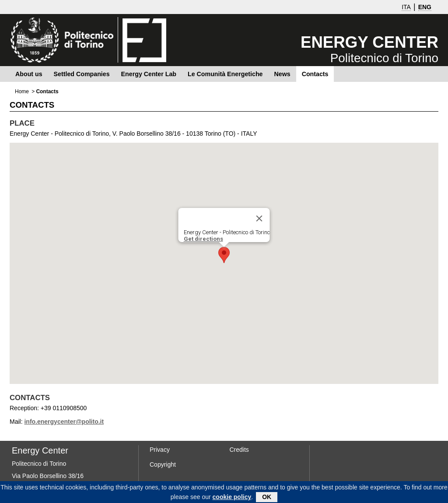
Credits (239, 450)
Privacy (160, 450)
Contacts (315, 74)
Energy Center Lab (149, 74)
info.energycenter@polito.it (64, 422)
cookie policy (232, 499)
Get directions (203, 239)
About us (29, 74)
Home (22, 91)
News (282, 74)
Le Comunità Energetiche (225, 74)
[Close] (259, 218)
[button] (224, 255)
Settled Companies (82, 74)
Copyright (163, 464)
